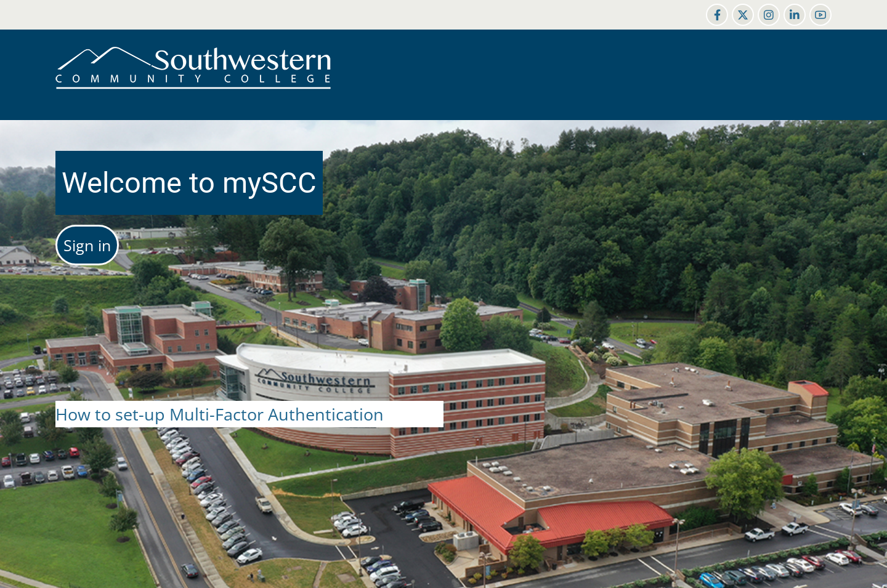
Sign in (87, 245)
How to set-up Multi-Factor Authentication (220, 414)
